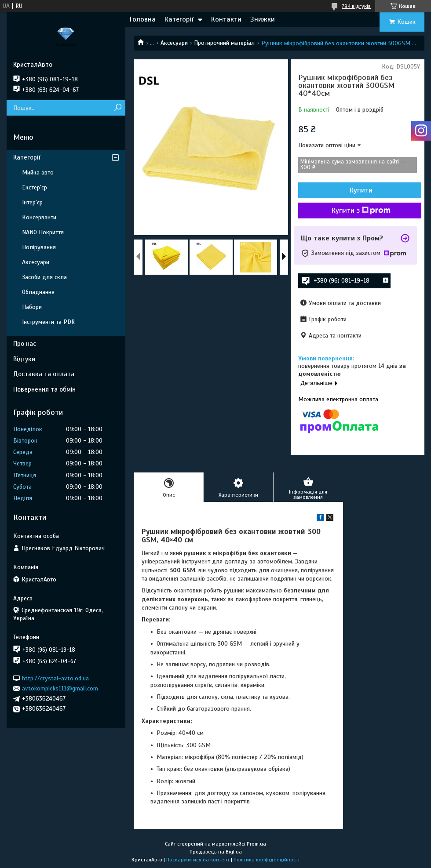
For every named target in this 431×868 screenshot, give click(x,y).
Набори (32, 307)
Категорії (179, 19)
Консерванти (39, 217)
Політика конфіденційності (267, 860)
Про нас (25, 344)
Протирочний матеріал (224, 43)
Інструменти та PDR (48, 322)
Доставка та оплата (44, 374)
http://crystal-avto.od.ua (55, 678)
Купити (361, 190)
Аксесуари (174, 43)
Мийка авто (38, 173)
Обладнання (38, 292)
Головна (143, 19)
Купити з (361, 211)
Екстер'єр (35, 187)
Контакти (226, 19)
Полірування (39, 247)
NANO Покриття (43, 232)
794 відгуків (356, 6)
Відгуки (24, 359)
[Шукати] (118, 108)
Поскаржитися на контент (198, 860)
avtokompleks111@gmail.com (60, 688)
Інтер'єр (32, 202)
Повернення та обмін (44, 389)
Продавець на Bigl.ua (216, 852)
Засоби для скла (44, 277)
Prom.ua (256, 844)
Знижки (263, 19)
